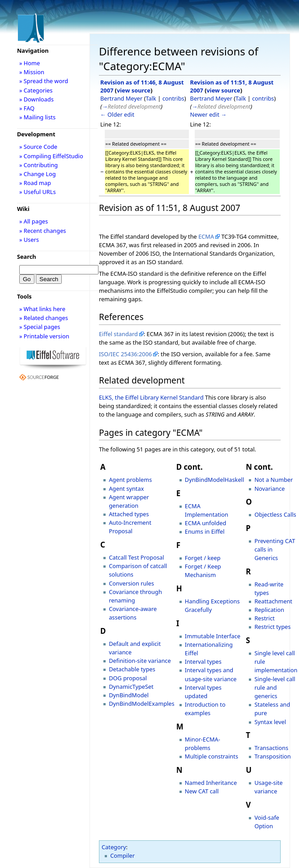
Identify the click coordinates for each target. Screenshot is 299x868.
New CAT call (202, 791)
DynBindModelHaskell (214, 480)
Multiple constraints (211, 756)
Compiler (122, 855)
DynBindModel (129, 695)
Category (114, 847)
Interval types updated (203, 692)
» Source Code (38, 147)
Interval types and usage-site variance (211, 674)
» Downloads (36, 99)
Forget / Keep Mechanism (203, 571)
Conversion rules (131, 583)
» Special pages (40, 327)
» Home (30, 63)
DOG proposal (128, 678)
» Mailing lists (37, 117)
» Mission (32, 72)
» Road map (35, 183)
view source (134, 90)
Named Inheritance (211, 783)
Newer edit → (209, 114)
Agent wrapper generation (129, 501)
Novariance (269, 489)
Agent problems (130, 480)
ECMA (206, 236)
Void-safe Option (267, 822)
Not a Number (273, 480)
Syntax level (270, 722)
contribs (173, 98)
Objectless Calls (275, 514)
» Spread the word (44, 81)
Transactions (271, 748)
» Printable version (44, 336)
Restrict (264, 618)
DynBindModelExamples (141, 704)
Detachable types (132, 669)
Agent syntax (126, 489)
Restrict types (272, 627)
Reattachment (273, 601)
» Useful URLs (38, 192)
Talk (151, 98)
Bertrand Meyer (121, 98)
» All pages (34, 221)
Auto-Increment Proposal (130, 527)
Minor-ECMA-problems (203, 744)
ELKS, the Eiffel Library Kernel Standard (151, 397)
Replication (269, 610)
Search (27, 257)
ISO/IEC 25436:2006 (125, 354)
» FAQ (27, 108)
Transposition (272, 756)
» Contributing (38, 165)
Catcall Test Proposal (136, 557)
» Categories (36, 90)
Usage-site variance (268, 787)
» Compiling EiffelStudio (51, 156)
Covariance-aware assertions (133, 613)
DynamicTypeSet (131, 687)
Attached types (129, 514)
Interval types (203, 662)
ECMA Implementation (207, 510)
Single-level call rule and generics (275, 687)
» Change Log (38, 174)
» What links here (42, 309)
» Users (29, 240)
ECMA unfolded (206, 523)
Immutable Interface (213, 636)
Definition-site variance (140, 661)
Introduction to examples (205, 709)
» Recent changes (43, 231)
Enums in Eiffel (205, 531)
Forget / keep (203, 558)
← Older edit (117, 114)
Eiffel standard (118, 334)
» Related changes (44, 318)
